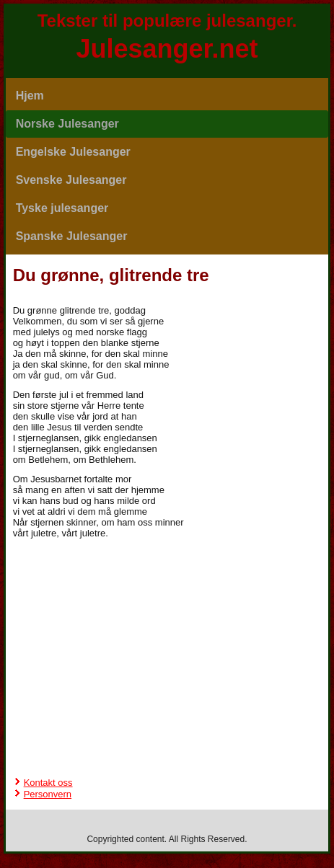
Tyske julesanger (62, 208)
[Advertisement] (167, 583)
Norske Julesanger (67, 124)
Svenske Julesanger (71, 180)
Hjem (30, 96)
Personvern (48, 794)
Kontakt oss (48, 783)
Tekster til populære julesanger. (167, 21)
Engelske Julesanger (73, 152)
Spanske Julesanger (72, 236)
